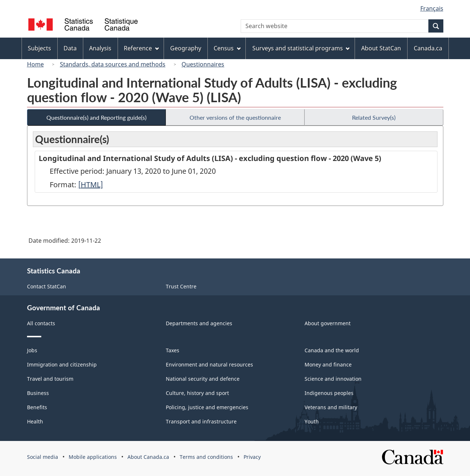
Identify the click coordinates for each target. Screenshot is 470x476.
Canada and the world (332, 350)
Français (432, 8)
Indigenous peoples (329, 393)
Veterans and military (331, 407)
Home (35, 64)
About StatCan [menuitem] (381, 48)
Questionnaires (203, 64)
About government (328, 323)
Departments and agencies (199, 323)
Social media (43, 457)
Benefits (37, 407)
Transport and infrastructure (201, 421)
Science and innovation (333, 379)
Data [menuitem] (70, 48)
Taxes (173, 350)
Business (38, 393)
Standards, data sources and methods (113, 64)
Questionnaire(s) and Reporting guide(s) (96, 117)
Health (35, 421)
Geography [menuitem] (186, 48)
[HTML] (91, 185)
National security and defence (203, 379)
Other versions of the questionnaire (235, 117)
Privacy (252, 457)
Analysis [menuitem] (100, 48)
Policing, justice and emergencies (207, 407)
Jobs (32, 350)
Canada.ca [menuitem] (428, 48)
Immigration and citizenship (62, 364)
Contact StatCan (47, 286)
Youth (312, 421)
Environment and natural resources (209, 364)
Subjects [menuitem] (39, 48)
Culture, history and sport (197, 393)
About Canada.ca (148, 457)
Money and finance (328, 364)
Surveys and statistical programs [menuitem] (301, 48)
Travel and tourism (50, 379)
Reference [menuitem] (141, 48)
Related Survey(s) (374, 117)
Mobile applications (93, 457)
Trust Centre (181, 286)
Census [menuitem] (227, 48)
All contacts (41, 323)
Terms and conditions (206, 457)
